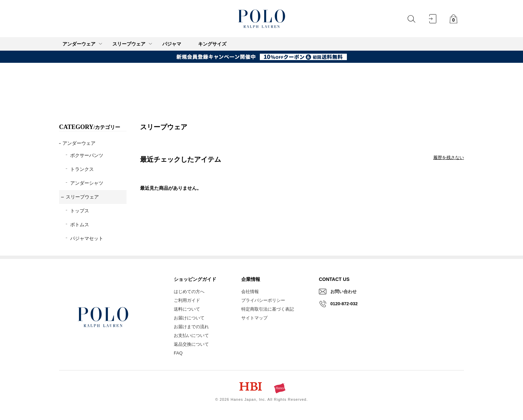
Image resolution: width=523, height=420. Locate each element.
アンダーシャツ (87, 183)
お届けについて (189, 318)
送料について (187, 309)
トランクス (82, 169)
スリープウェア (82, 197)
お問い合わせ (343, 292)
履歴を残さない (449, 157)
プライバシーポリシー (263, 300)
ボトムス (80, 225)
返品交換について (191, 344)
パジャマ (172, 44)
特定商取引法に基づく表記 (268, 309)
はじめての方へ (189, 292)
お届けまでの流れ (191, 327)
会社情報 (250, 292)
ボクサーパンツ (87, 155)
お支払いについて (191, 335)
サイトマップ (254, 318)
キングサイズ (212, 44)
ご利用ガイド (187, 300)
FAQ (178, 353)
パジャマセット (87, 238)
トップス (80, 211)
